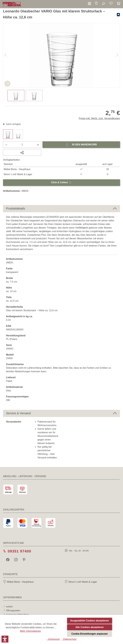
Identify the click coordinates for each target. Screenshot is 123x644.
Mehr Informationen (30, 631)
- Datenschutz (69, 639)
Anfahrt (9, 606)
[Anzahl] (22, 145)
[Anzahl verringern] (6, 145)
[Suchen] (103, 4)
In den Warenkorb (81, 144)
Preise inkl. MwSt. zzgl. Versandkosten (99, 118)
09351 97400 (19, 551)
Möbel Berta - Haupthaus (18, 582)
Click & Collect (61, 182)
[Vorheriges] (5, 55)
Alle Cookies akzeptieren (90, 627)
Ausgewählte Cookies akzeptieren (90, 621)
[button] (96, 4)
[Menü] (89, 4)
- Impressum (53, 639)
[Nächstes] (117, 55)
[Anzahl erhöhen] (38, 145)
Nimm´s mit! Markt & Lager (81, 582)
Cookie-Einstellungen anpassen (90, 634)
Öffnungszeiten (13, 610)
